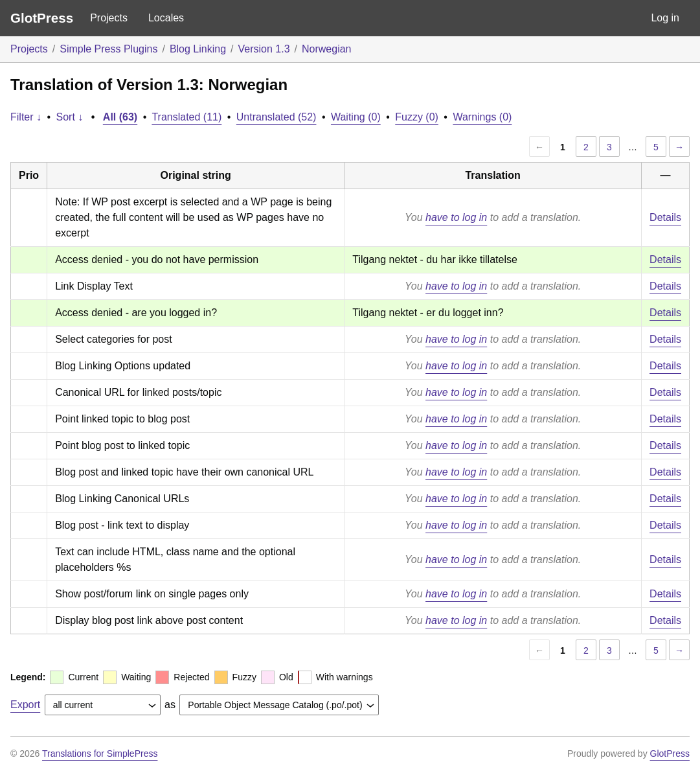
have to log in (456, 217)
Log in (665, 18)
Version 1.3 (264, 49)
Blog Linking (198, 49)
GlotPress (42, 18)
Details (665, 217)
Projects (109, 18)
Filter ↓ (26, 117)
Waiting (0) (356, 117)
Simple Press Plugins (108, 49)
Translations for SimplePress (100, 754)
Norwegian (326, 49)
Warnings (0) (482, 117)
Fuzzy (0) (417, 117)
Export (25, 705)
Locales (166, 18)
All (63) (120, 117)
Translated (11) (186, 117)
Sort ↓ (70, 117)
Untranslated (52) (277, 117)
